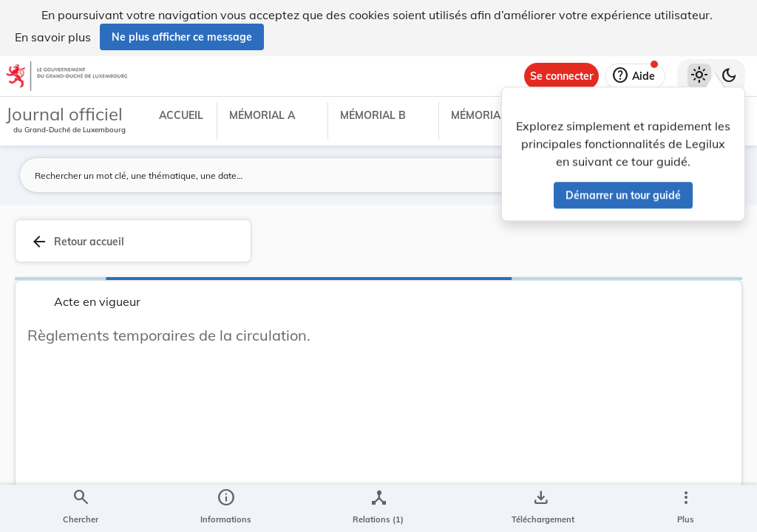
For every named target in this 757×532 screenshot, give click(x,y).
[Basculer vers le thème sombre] (729, 76)
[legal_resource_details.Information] (226, 508)
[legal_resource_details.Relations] (378, 508)
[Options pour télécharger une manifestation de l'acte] (540, 508)
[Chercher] (81, 508)
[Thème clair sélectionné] (699, 76)
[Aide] (635, 76)
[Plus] (685, 508)
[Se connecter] (561, 76)
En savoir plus (53, 37)
